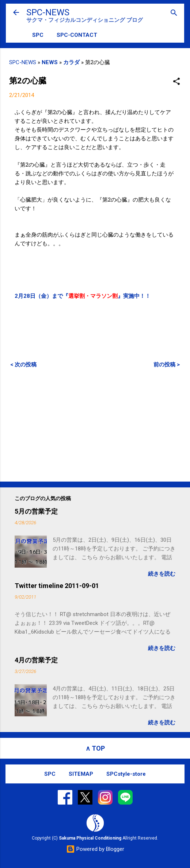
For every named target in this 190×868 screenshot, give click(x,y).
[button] (176, 82)
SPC (38, 35)
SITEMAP (81, 774)
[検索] (174, 13)
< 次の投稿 (23, 365)
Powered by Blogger (95, 849)
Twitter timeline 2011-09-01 (57, 586)
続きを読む (162, 574)
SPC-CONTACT (77, 35)
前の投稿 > (167, 365)
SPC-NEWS (48, 12)
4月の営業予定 (36, 660)
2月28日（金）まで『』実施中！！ (83, 296)
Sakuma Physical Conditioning (90, 838)
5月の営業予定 (36, 511)
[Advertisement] (95, 425)
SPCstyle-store (126, 774)
